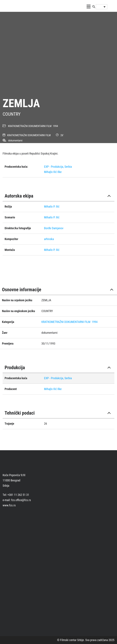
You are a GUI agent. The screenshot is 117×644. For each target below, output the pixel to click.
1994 (55, 126)
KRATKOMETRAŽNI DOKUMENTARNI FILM (30, 126)
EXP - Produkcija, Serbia (58, 167)
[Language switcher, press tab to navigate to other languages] (102, 7)
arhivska (49, 239)
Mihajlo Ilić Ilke (53, 172)
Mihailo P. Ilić (52, 206)
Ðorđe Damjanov (54, 228)
